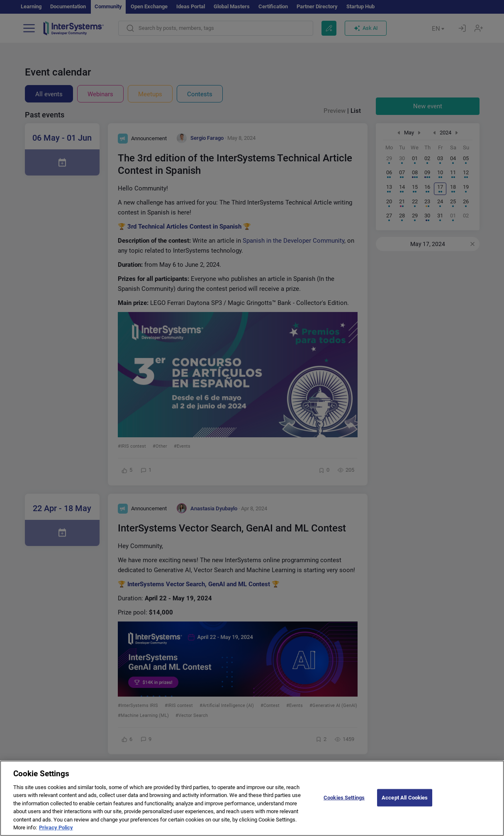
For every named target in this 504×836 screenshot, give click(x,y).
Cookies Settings (344, 805)
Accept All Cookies (405, 805)
